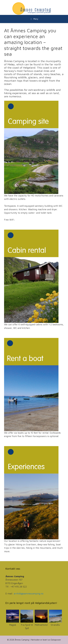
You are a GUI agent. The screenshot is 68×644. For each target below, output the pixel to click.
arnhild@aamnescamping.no (29, 594)
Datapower (56, 640)
